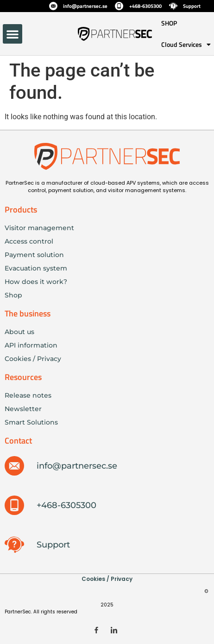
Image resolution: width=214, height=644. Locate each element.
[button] (13, 34)
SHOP (169, 23)
